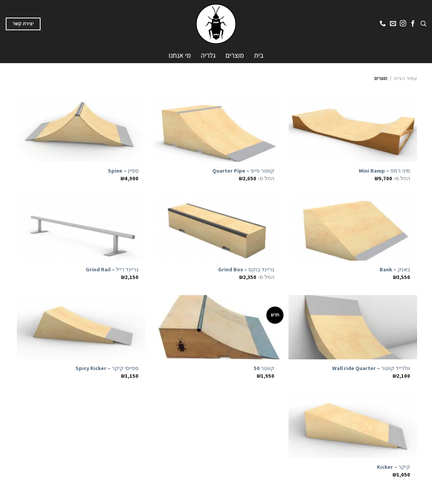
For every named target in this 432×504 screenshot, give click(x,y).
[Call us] (383, 24)
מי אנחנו (180, 55)
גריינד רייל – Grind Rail (112, 269)
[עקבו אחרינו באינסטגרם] (403, 24)
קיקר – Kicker (394, 467)
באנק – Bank (395, 269)
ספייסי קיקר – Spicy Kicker (107, 368)
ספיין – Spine (123, 171)
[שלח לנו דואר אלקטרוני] (393, 24)
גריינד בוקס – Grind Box (246, 269)
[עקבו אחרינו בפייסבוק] (412, 24)
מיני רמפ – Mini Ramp (385, 171)
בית (259, 55)
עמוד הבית (406, 78)
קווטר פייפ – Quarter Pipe (243, 171)
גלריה (208, 55)
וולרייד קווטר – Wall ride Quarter (371, 368)
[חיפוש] (423, 24)
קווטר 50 (264, 368)
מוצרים (235, 55)
